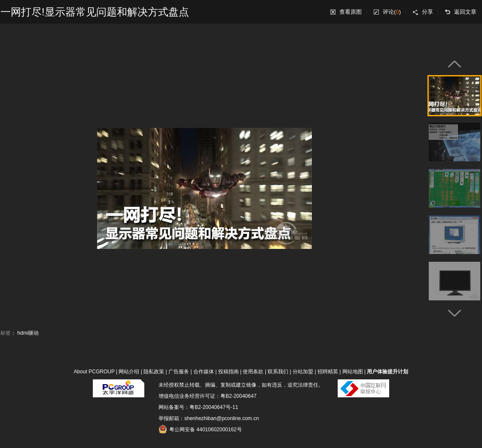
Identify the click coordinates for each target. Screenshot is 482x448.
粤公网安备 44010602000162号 (200, 429)
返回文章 (465, 12)
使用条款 (253, 372)
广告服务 (179, 372)
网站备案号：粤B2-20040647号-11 (198, 407)
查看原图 (351, 12)
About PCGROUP (94, 372)
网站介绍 (129, 372)
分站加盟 (303, 372)
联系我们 (278, 372)
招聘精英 (328, 372)
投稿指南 (229, 372)
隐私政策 (154, 372)
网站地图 (353, 372)
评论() (392, 12)
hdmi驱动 (28, 333)
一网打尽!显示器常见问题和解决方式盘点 (95, 12)
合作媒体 (204, 372)
